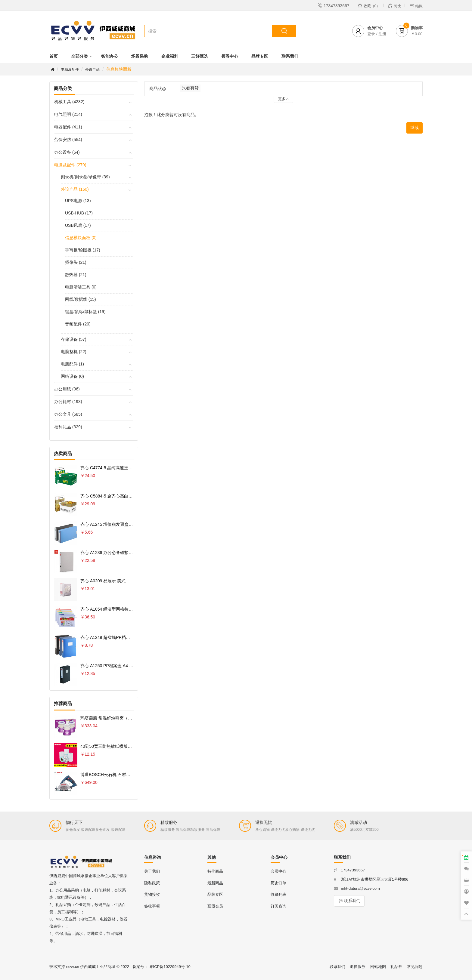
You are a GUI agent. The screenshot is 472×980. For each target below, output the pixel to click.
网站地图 (378, 967)
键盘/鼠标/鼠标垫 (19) (85, 312)
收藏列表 (278, 894)
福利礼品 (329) (68, 427)
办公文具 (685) (68, 414)
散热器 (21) (76, 275)
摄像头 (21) (76, 262)
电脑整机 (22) (74, 352)
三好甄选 (200, 56)
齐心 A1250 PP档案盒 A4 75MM (111, 666)
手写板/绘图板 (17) (83, 250)
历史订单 (278, 883)
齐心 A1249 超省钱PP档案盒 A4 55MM (117, 637)
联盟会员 (215, 906)
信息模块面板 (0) (81, 238)
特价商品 (215, 871)
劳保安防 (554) (68, 140)
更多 (283, 99)
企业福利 (170, 56)
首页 (54, 56)
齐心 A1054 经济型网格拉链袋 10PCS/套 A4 (122, 609)
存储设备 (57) (74, 339)
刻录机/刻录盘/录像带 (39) (85, 177)
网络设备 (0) (72, 376)
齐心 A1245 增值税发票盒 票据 (109, 524)
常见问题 (415, 967)
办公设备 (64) (67, 152)
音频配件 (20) (78, 324)
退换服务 (358, 967)
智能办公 (110, 56)
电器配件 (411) (68, 127)
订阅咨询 (278, 906)
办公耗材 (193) (68, 402)
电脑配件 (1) (72, 364)
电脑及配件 (70, 69)
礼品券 (396, 967)
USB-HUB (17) (79, 213)
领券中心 (230, 56)
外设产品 (92, 69)
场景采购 (140, 56)
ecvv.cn (73, 967)
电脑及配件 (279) (70, 165)
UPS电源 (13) (78, 201)
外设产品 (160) (75, 189)
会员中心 (278, 871)
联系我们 (290, 56)
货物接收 (152, 894)
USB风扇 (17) (78, 225)
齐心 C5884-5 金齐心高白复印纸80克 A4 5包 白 (125, 496)
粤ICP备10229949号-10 (170, 967)
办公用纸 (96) (67, 389)
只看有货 (190, 88)
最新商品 (215, 883)
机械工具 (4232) (69, 102)
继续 (415, 128)
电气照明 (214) (68, 114)
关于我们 (152, 871)
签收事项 (152, 906)
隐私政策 (152, 883)
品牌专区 (260, 56)
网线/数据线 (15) (81, 299)
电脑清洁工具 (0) (81, 287)
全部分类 (79, 56)
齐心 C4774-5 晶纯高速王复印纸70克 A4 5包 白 (125, 468)
